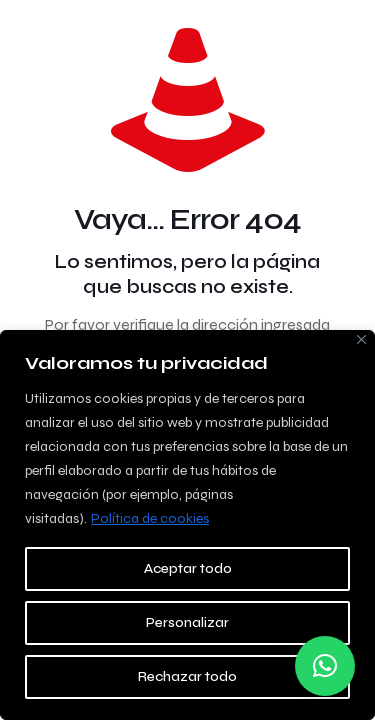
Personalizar (187, 622)
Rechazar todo (187, 676)
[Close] (361, 339)
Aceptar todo (188, 568)
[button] (325, 666)
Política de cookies (150, 518)
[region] (187, 525)
